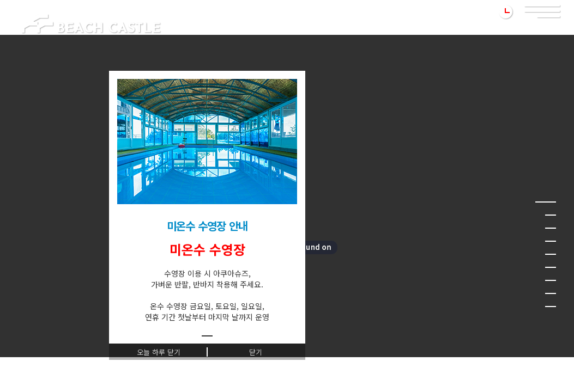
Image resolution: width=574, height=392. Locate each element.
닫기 (256, 352)
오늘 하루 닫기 (159, 352)
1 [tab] (207, 336)
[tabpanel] (207, 201)
